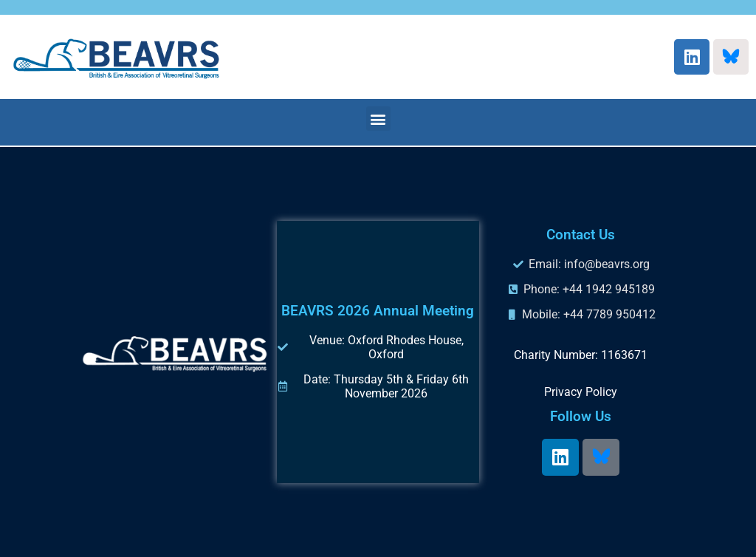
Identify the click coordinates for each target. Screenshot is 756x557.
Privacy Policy (581, 392)
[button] (378, 119)
